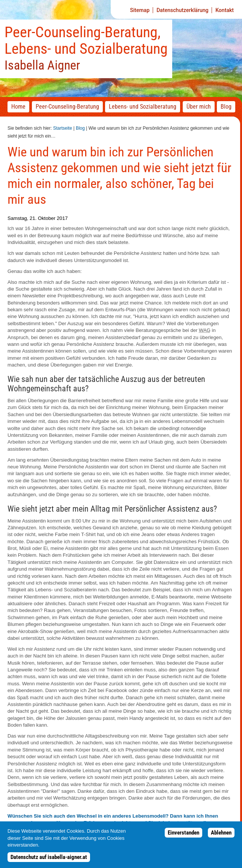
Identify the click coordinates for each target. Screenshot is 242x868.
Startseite (62, 128)
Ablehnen (221, 837)
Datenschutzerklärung (182, 10)
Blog (80, 128)
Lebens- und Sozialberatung (143, 107)
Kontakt (225, 10)
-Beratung (67, 107)
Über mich (199, 107)
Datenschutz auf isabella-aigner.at (49, 861)
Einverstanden (183, 837)
